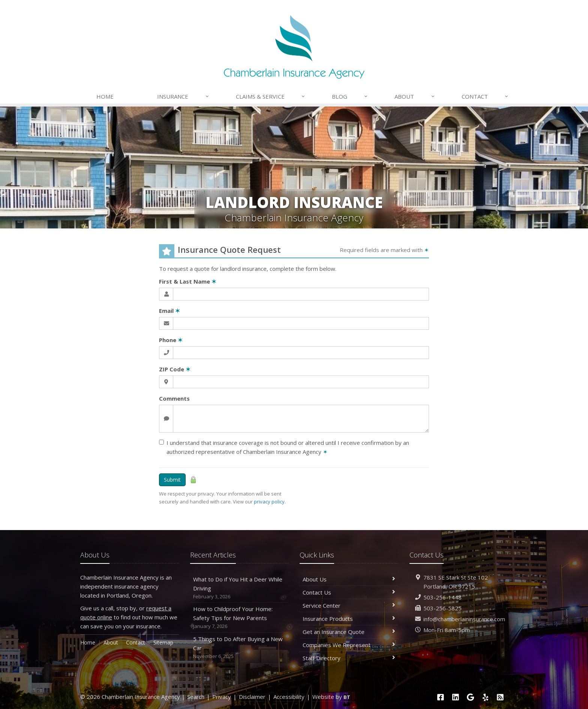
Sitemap (163, 642)
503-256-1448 (442, 597)
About (415, 96)
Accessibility (289, 697)
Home (105, 96)
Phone (171, 340)
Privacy (222, 697)
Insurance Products (349, 619)
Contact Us (349, 592)
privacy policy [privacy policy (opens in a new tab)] (269, 502)
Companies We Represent (349, 645)
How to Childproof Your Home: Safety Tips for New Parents (239, 618)
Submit (172, 480)
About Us (349, 579)
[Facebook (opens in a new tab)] (441, 697)
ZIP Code (175, 369)
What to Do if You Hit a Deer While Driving (239, 588)
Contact (485, 96)
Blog (350, 96)
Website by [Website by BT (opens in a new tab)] (331, 697)
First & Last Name (188, 281)
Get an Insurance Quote (349, 632)
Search (196, 697)
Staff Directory (349, 658)
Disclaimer (252, 697)
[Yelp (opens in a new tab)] (486, 697)
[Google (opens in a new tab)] (471, 697)
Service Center (349, 605)
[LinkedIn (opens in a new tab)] (456, 697)
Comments (174, 398)
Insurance (183, 96)
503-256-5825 (442, 608)
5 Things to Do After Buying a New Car (239, 648)
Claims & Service (271, 96)
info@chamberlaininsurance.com (464, 619)
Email (169, 311)
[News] (500, 697)
